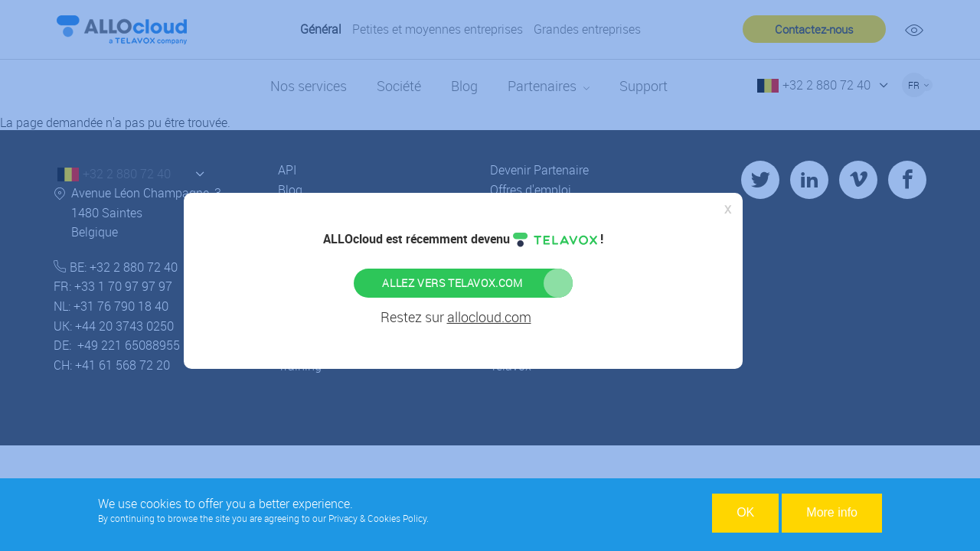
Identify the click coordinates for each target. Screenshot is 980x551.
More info (832, 514)
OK (745, 514)
